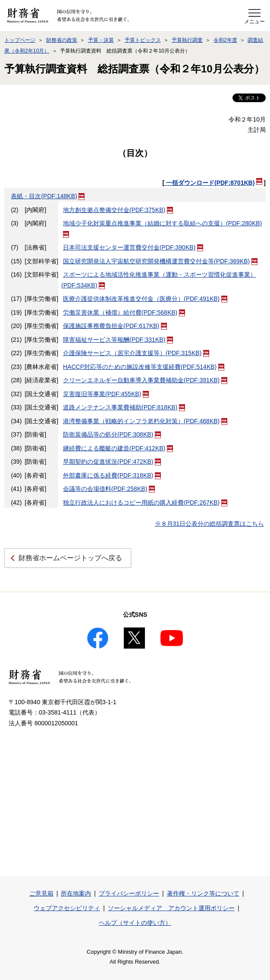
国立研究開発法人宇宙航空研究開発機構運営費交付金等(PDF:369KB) (160, 261)
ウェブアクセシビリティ (67, 908)
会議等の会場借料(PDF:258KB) (109, 489)
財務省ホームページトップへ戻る (70, 558)
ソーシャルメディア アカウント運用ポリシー (171, 908)
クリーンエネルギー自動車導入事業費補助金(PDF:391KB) (145, 380)
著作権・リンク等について (203, 893)
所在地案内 (76, 893)
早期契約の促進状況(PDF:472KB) (112, 462)
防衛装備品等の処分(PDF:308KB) (112, 434)
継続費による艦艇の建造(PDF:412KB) (118, 448)
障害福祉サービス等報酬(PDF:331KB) (118, 340)
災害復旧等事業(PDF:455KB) (106, 394)
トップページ (20, 40)
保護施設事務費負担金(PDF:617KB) (115, 326)
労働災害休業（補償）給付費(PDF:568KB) (124, 312)
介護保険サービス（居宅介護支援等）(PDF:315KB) (136, 353)
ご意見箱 (41, 893)
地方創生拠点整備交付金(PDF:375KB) (118, 210)
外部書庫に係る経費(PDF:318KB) (112, 475)
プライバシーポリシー (129, 893)
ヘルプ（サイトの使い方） (135, 923)
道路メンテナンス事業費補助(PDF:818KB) (124, 407)
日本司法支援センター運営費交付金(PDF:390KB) (133, 247)
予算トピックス (143, 40)
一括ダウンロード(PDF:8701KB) (213, 183)
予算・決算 (101, 40)
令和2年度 (225, 40)
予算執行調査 (187, 40)
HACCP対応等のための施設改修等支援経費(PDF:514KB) (144, 367)
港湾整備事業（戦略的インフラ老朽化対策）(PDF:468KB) (145, 421)
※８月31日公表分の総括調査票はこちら (210, 524)
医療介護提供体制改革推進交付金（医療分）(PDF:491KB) (145, 299)
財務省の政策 (62, 40)
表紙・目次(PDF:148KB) (48, 196)
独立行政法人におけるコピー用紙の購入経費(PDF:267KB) (145, 502)
